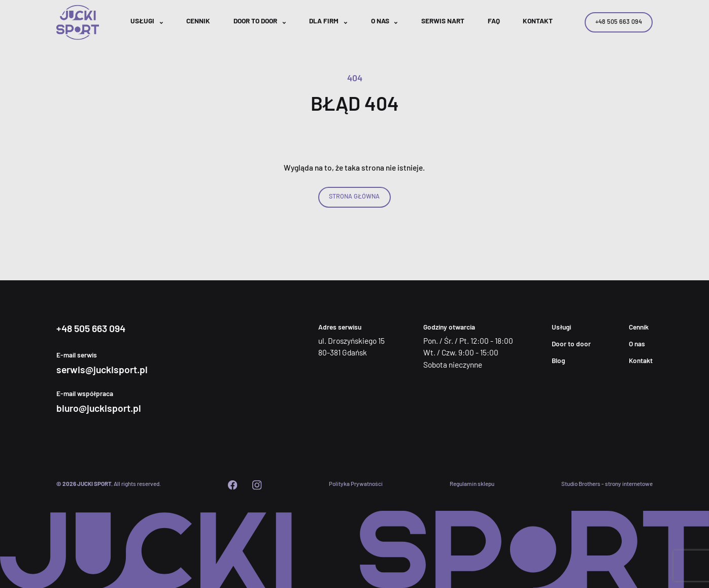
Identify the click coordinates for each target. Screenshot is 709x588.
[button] (147, 23)
